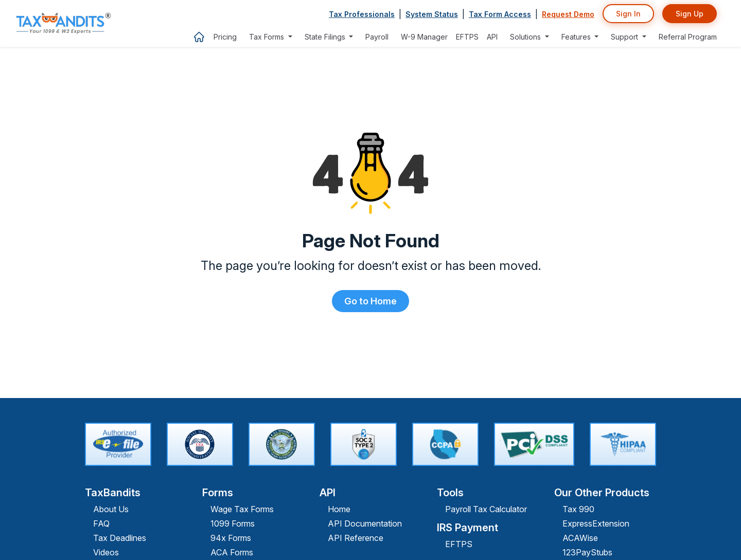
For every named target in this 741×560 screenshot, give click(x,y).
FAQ (101, 523)
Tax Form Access (500, 14)
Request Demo (568, 14)
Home (339, 509)
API (492, 37)
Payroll (377, 37)
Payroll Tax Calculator (486, 509)
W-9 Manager (424, 37)
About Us (111, 509)
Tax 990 (578, 509)
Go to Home (370, 301)
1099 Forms (233, 523)
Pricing (225, 37)
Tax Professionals (362, 14)
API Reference (356, 538)
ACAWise (580, 538)
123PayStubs (587, 552)
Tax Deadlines (120, 538)
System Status (432, 14)
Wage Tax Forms (242, 509)
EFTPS (467, 37)
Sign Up (690, 14)
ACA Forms (232, 552)
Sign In (628, 14)
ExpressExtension (596, 523)
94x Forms (231, 538)
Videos (106, 552)
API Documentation (365, 523)
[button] (271, 37)
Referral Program (688, 37)
